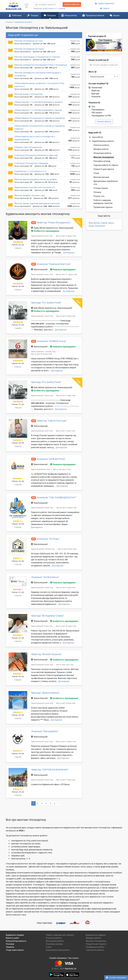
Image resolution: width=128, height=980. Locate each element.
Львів (91, 226)
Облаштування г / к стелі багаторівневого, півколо (38, 110)
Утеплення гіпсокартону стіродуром (31, 163)
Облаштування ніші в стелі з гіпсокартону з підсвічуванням (35, 138)
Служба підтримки (116, 978)
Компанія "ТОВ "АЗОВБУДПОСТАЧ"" (57, 498)
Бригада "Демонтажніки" (45, 693)
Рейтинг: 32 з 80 (18, 561)
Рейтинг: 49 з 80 (18, 443)
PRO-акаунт (97, 113)
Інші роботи (96, 137)
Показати (94, 103)
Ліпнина (97, 192)
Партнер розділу (96, 36)
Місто (91, 72)
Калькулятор (69, 15)
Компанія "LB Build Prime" (51, 459)
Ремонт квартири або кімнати (60, 935)
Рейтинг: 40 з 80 (18, 715)
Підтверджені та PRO (101, 116)
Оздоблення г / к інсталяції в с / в (30, 171)
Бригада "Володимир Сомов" (48, 616)
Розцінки (50, 15)
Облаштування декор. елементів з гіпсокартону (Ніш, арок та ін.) (39, 85)
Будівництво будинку (96, 935)
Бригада (95, 94)
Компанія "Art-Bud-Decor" (45, 577)
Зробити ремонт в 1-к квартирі (54, 8)
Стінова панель (101, 188)
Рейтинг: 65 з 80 (18, 245)
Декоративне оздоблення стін (106, 183)
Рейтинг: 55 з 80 (18, 363)
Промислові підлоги (103, 207)
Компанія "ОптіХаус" (48, 539)
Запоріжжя (100, 226)
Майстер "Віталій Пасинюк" (47, 654)
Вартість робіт (12, 938)
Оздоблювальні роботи (101, 141)
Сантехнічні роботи (95, 950)
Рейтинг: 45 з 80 (18, 481)
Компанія (96, 97)
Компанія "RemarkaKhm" (45, 731)
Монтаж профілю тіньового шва (30, 195)
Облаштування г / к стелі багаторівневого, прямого (39, 102)
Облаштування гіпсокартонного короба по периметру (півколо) (40, 127)
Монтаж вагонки (101, 177)
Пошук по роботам (97, 60)
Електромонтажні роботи (58, 950)
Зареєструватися (105, 3)
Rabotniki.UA (71, 969)
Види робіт (94, 133)
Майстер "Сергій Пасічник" (52, 421)
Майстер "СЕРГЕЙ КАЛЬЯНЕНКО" (50, 770)
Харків (104, 223)
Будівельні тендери (15, 935)
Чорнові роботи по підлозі (106, 165)
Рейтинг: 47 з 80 (18, 592)
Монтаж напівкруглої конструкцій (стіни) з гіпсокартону (41, 65)
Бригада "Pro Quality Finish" (46, 303)
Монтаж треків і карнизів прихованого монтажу (37, 203)
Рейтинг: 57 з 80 (18, 325)
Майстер (96, 91)
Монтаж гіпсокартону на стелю (29, 49)
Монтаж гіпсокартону (104, 157)
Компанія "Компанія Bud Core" (54, 264)
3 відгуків (18, 718)
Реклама (10, 944)
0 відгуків (18, 248)
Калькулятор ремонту (16, 941)
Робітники (15, 15)
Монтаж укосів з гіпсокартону (29, 94)
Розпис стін (99, 196)
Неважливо (97, 88)
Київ (90, 223)
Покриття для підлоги (104, 169)
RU (26, 7)
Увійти (105, 8)
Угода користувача (15, 950)
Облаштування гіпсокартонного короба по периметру (40, 118)
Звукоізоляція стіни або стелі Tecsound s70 (35, 187)
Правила (10, 947)
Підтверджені (98, 110)
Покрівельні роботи (95, 947)
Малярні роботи (101, 149)
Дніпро (97, 223)
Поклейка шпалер (102, 161)
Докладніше (69, 253)
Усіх (93, 107)
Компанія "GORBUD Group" (52, 341)
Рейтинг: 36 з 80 (18, 524)
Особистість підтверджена (45, 231)
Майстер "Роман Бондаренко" (54, 222)
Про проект (73, 958)
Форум (115, 15)
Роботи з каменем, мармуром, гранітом (103, 202)
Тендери (33, 15)
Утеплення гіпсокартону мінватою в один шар (36, 155)
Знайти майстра (72, 4)
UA (27, 5)
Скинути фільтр (104, 121)
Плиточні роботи (101, 145)
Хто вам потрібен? (98, 84)
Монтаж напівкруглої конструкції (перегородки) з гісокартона (38, 74)
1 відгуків (18, 328)
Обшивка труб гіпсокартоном (28, 147)
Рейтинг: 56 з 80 (18, 286)
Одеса (111, 223)
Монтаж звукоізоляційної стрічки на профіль (36, 179)
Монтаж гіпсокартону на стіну (29, 41)
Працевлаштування (93, 15)
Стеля (96, 173)
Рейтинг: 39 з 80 (18, 792)
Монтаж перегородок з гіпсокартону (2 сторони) (37, 57)
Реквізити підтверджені (63, 270)
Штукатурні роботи (102, 153)
